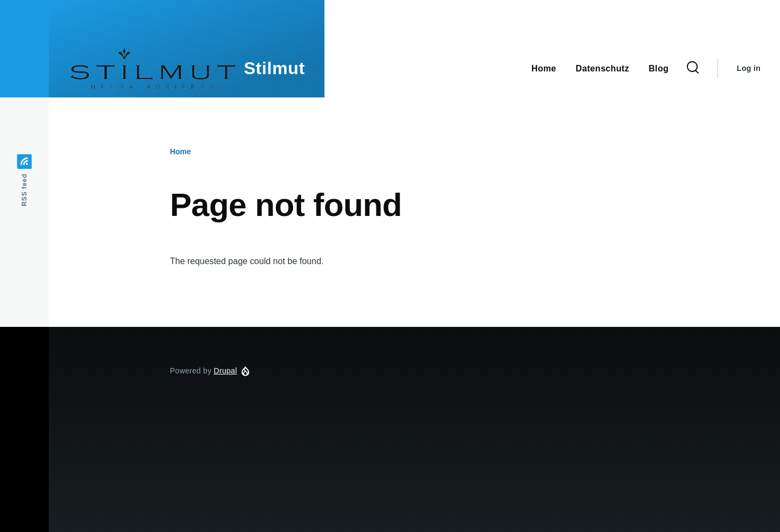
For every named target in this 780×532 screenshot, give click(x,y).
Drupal (226, 371)
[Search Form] (693, 68)
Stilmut (274, 68)
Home (181, 152)
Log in (749, 68)
